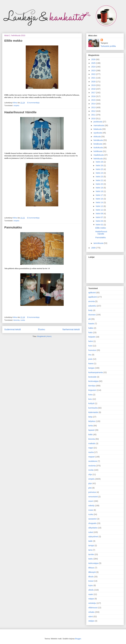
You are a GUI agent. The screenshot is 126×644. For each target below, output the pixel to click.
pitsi (90, 488)
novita (91, 470)
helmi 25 (100, 169)
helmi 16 (100, 199)
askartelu (92, 306)
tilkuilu (91, 577)
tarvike (91, 554)
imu (90, 355)
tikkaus (91, 568)
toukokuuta (98, 148)
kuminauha (93, 408)
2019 (94, 85)
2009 (94, 248)
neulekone (93, 461)
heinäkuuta (98, 140)
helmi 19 (100, 188)
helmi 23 (100, 177)
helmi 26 (100, 165)
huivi (90, 346)
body (90, 310)
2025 (94, 63)
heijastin (92, 337)
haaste (91, 324)
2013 (94, 107)
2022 (94, 74)
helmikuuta (98, 159)
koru (90, 399)
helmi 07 (100, 217)
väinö (91, 617)
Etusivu (42, 329)
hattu (90, 332)
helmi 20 (100, 184)
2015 (94, 100)
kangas (91, 368)
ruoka (23, 320)
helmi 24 (100, 173)
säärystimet (93, 537)
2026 (94, 59)
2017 (94, 93)
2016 (94, 96)
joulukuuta (98, 122)
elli (89, 319)
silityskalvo (93, 528)
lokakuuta (98, 129)
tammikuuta (99, 243)
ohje (90, 474)
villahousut (93, 608)
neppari (92, 457)
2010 (94, 119)
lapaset (91, 430)
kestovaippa (93, 381)
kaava (91, 363)
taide (90, 541)
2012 (94, 111)
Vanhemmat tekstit (71, 329)
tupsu (91, 585)
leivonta (16, 320)
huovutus (92, 350)
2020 (94, 82)
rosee (91, 510)
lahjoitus (92, 421)
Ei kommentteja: (33, 103)
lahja (90, 417)
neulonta (92, 466)
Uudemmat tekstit (13, 329)
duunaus (92, 315)
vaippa (91, 599)
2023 (94, 71)
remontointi (93, 497)
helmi (91, 341)
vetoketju (92, 603)
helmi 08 (100, 214)
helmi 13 (100, 206)
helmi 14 (100, 202)
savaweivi (92, 519)
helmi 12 (100, 210)
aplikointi (92, 293)
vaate (91, 594)
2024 (94, 67)
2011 (94, 115)
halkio (91, 328)
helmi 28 (100, 162)
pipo (90, 483)
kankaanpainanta (96, 372)
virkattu (91, 612)
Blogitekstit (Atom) (44, 336)
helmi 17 (100, 195)
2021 (94, 78)
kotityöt (91, 403)
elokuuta (97, 137)
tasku (91, 559)
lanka (91, 426)
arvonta (92, 301)
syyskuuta (98, 133)
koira (90, 395)
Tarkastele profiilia (108, 46)
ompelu (16, 105)
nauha (91, 452)
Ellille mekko (13, 41)
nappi (91, 448)
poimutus (92, 492)
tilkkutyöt (92, 572)
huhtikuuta (98, 151)
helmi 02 (100, 225)
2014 (94, 104)
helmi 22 (100, 180)
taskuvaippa (93, 563)
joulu (90, 359)
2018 (94, 89)
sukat (91, 532)
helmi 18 (100, 191)
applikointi (93, 297)
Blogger (78, 639)
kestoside (92, 377)
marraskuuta (99, 125)
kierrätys (92, 386)
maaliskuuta (99, 155)
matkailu (92, 443)
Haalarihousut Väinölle (20, 112)
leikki (90, 435)
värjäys (91, 621)
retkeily (91, 506)
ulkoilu (91, 590)
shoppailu (92, 523)
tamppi (91, 545)
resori (91, 501)
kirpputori (92, 390)
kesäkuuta (98, 144)
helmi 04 (100, 221)
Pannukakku (13, 227)
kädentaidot (93, 412)
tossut (91, 581)
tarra (90, 550)
